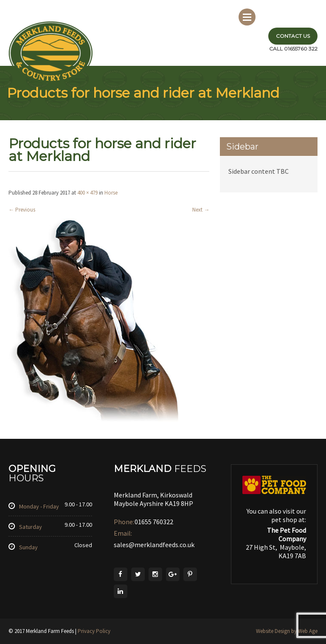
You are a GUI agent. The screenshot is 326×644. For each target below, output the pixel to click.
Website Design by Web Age (287, 631)
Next (201, 210)
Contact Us (293, 36)
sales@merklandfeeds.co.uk (154, 545)
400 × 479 (87, 193)
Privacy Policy (94, 631)
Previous (22, 210)
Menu (247, 17)
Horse (111, 193)
